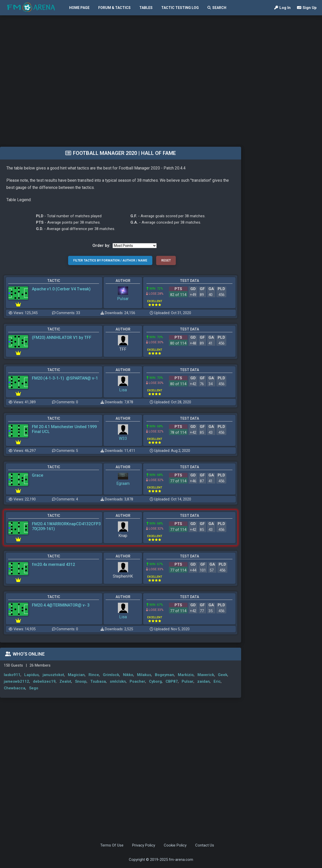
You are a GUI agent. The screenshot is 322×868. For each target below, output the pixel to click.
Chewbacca (15, 688)
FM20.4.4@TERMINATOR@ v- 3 (61, 605)
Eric (217, 681)
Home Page (79, 8)
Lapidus (32, 675)
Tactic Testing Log (180, 8)
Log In (282, 8)
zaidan (203, 681)
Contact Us (205, 845)
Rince (94, 675)
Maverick (206, 675)
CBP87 (172, 681)
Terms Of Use (112, 845)
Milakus (144, 675)
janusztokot (53, 675)
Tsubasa (98, 681)
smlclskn (118, 681)
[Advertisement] (61, 81)
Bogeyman (164, 675)
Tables (146, 8)
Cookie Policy (175, 845)
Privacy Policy (144, 845)
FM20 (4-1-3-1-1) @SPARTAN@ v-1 (65, 378)
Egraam (123, 483)
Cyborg (155, 681)
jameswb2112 (16, 681)
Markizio (186, 675)
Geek (223, 675)
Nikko (128, 675)
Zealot (65, 681)
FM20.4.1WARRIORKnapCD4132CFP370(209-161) (66, 526)
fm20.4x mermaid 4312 (53, 564)
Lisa (123, 390)
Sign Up (307, 8)
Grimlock (111, 675)
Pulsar (123, 299)
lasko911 (12, 675)
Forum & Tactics (114, 8)
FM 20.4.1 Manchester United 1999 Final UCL (64, 429)
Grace (38, 475)
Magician (76, 675)
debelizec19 (44, 681)
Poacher (137, 681)
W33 (123, 438)
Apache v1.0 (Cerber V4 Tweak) (61, 289)
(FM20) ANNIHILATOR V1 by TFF (62, 338)
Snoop (81, 681)
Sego (34, 688)
